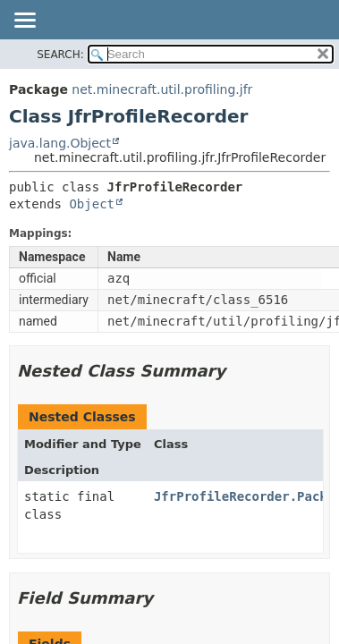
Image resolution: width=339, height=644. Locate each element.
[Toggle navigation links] (24, 21)
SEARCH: (60, 55)
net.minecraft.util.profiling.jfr (162, 89)
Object (92, 204)
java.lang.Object (60, 143)
